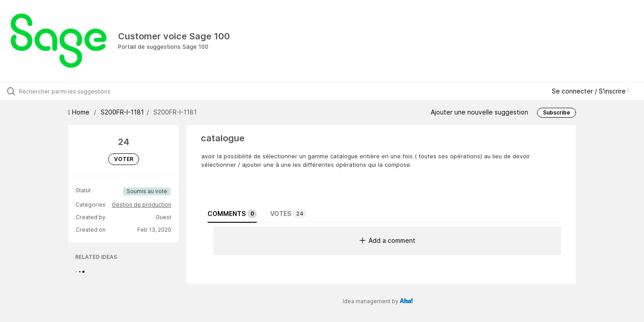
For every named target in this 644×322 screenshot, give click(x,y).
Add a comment (388, 240)
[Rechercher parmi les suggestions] (76, 91)
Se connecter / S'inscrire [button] (591, 91)
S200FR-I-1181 (122, 112)
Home (80, 112)
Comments (232, 214)
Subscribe (557, 112)
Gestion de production (142, 205)
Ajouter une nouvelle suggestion (479, 112)
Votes (288, 214)
